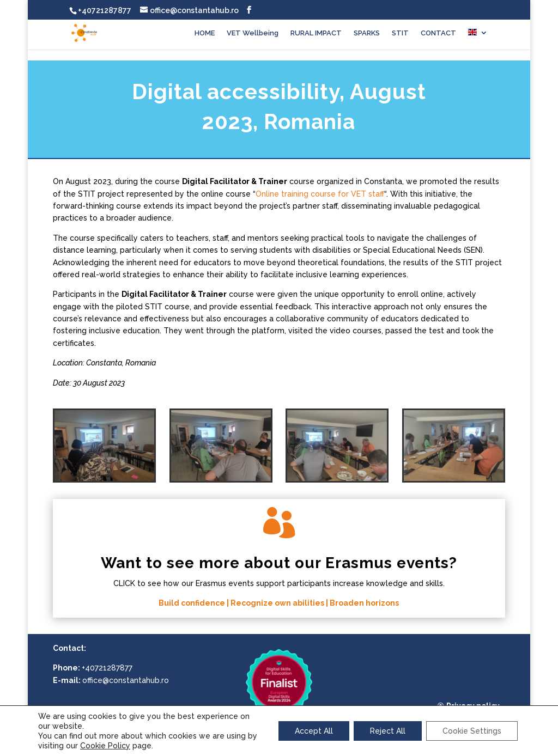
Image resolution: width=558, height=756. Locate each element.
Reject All (388, 731)
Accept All (314, 731)
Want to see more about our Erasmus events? (279, 563)
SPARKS (367, 33)
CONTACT (438, 33)
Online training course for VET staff (320, 194)
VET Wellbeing (253, 33)
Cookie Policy (105, 746)
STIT (400, 33)
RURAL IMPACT (316, 33)
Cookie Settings (472, 731)
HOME (205, 33)
